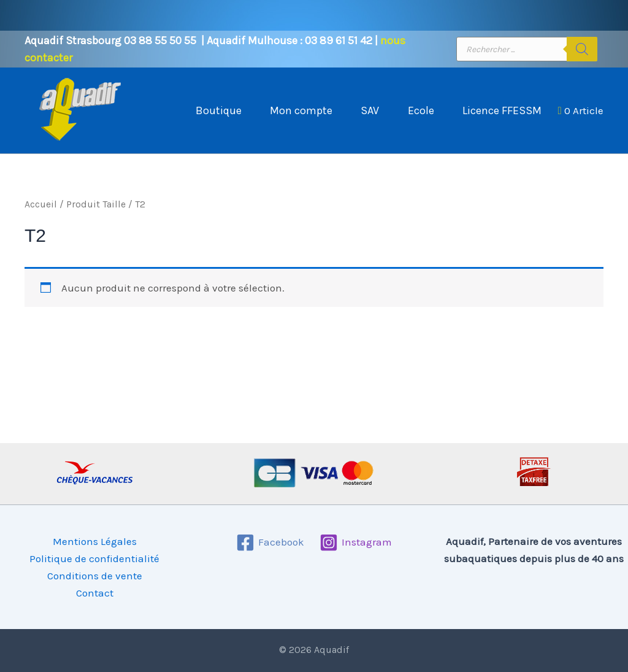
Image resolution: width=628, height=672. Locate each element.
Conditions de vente (95, 576)
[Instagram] (356, 543)
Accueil (41, 217)
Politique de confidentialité (94, 558)
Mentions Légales (95, 541)
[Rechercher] (582, 49)
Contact (95, 593)
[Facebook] (270, 543)
